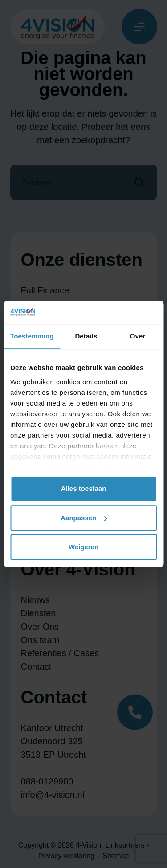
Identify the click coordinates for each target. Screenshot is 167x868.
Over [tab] (138, 336)
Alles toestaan (84, 489)
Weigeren (83, 547)
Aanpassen (84, 518)
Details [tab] (86, 336)
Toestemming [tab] (32, 336)
